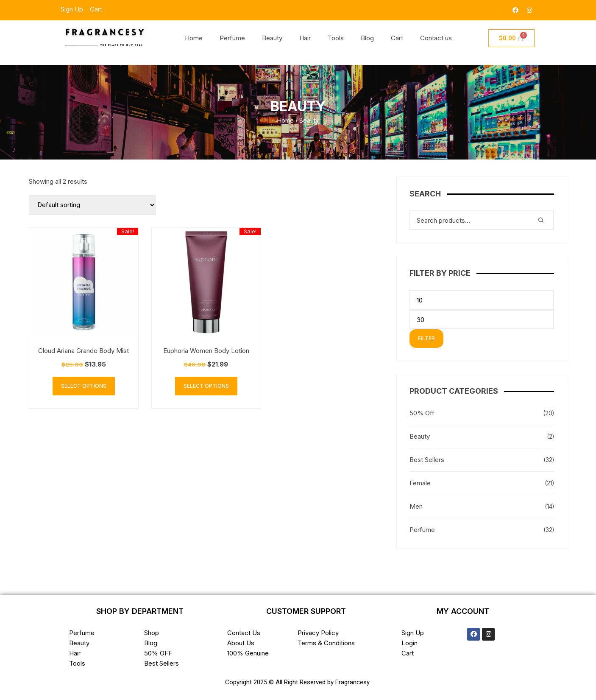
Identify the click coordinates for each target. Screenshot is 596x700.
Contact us (436, 38)
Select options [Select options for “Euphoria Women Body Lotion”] (206, 386)
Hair (305, 38)
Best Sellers (427, 460)
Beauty (272, 38)
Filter (426, 338)
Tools (336, 38)
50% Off (422, 413)
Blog (367, 38)
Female (420, 483)
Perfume (232, 38)
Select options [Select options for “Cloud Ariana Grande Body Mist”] (84, 386)
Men (416, 506)
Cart (397, 38)
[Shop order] (92, 205)
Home (194, 38)
